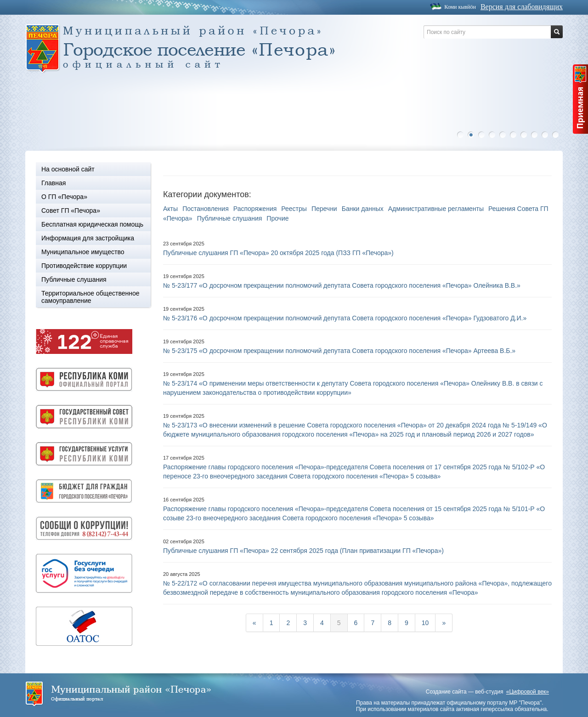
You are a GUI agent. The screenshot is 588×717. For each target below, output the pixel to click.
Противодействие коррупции (84, 266)
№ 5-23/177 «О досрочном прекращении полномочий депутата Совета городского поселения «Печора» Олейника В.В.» (342, 285)
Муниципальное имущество (83, 252)
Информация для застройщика (88, 238)
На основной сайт (68, 169)
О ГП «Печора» (64, 197)
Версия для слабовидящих (522, 7)
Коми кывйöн (460, 7)
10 (558, 135)
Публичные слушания (74, 279)
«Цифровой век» (528, 692)
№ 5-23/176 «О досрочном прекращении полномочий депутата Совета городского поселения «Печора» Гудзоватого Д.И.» (345, 318)
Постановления (206, 209)
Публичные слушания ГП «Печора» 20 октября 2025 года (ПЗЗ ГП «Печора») (278, 253)
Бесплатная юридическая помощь (92, 224)
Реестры (294, 209)
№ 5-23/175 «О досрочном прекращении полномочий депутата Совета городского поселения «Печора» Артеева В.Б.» (339, 351)
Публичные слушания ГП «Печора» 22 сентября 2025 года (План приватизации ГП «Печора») (303, 551)
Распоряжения (255, 209)
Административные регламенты (436, 209)
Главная (54, 183)
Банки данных (363, 209)
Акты (170, 209)
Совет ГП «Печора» (71, 211)
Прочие (277, 218)
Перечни (324, 209)
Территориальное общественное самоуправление (90, 297)
